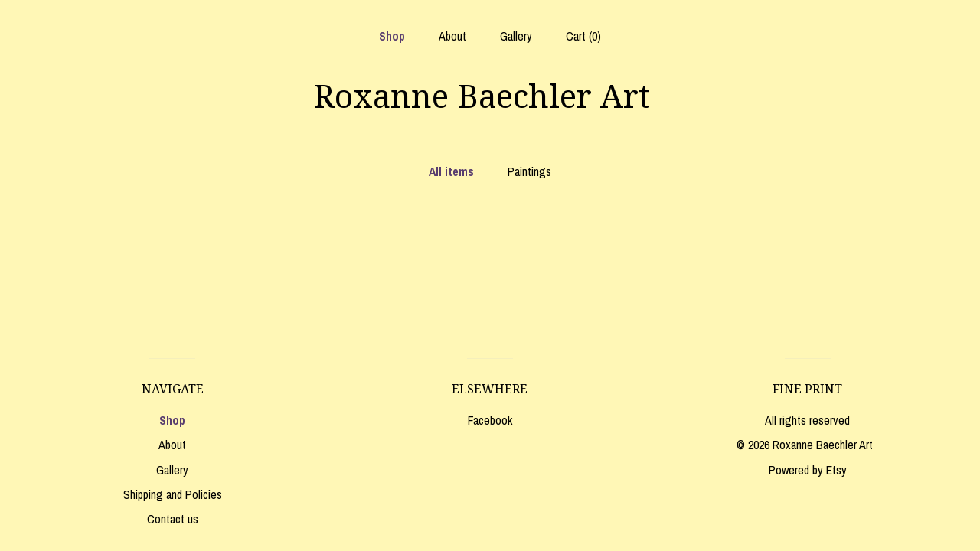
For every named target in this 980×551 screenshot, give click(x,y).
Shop (392, 36)
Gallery (516, 36)
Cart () (583, 36)
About (452, 36)
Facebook (490, 420)
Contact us (173, 519)
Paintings (529, 171)
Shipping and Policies (173, 494)
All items (451, 171)
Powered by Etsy (808, 470)
